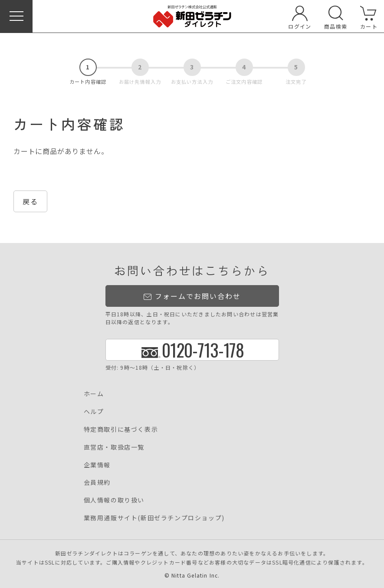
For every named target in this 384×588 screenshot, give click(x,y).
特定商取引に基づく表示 (121, 429)
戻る (30, 201)
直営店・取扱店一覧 (114, 447)
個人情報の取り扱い (114, 500)
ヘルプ (94, 411)
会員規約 (97, 482)
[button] (16, 16)
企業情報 (97, 465)
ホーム (94, 394)
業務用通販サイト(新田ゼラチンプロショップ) (154, 518)
